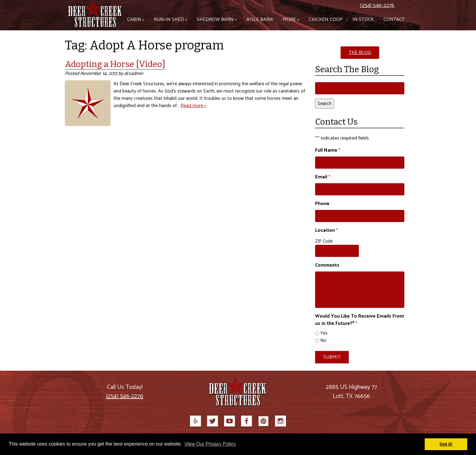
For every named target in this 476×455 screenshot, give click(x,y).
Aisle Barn (260, 20)
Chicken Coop (326, 20)
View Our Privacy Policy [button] (210, 444)
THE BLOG (360, 53)
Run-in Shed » (170, 20)
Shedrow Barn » (217, 20)
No (323, 341)
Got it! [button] (446, 444)
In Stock (363, 20)
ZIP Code (324, 241)
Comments (327, 265)
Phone (322, 204)
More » (291, 20)
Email (323, 177)
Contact (394, 20)
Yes (324, 334)
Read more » (193, 106)
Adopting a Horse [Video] (115, 64)
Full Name (328, 150)
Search (325, 104)
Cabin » (136, 20)
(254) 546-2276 (377, 5)
